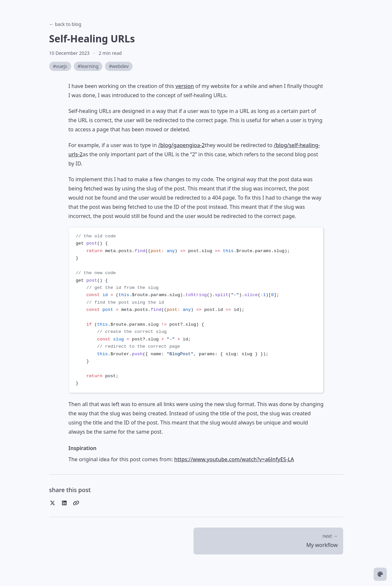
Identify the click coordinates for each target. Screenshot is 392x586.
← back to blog (65, 24)
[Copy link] (76, 503)
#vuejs (60, 66)
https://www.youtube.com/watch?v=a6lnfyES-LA (234, 459)
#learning (88, 66)
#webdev (119, 66)
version (185, 86)
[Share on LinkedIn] (64, 503)
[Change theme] (380, 574)
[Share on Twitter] (52, 503)
